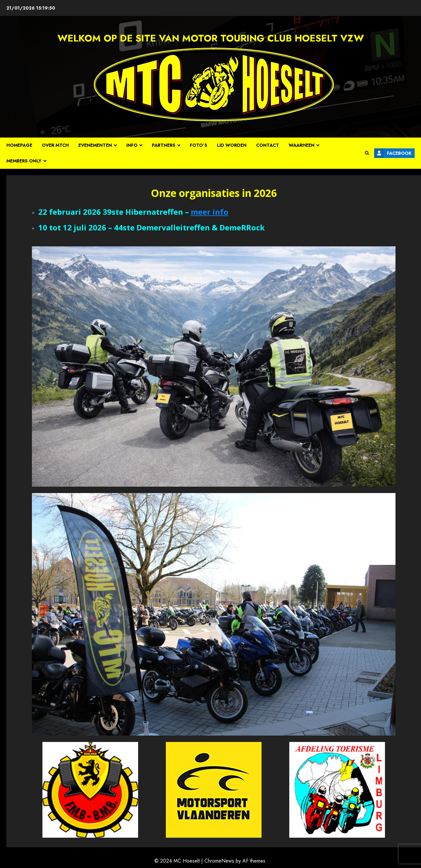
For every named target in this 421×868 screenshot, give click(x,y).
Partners (164, 145)
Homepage (19, 145)
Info (132, 145)
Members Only (24, 161)
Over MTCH (55, 145)
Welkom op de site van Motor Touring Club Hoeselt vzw (211, 38)
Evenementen (95, 145)
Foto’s (199, 145)
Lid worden (232, 145)
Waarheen (302, 145)
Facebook (393, 153)
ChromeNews (219, 861)
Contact (268, 145)
